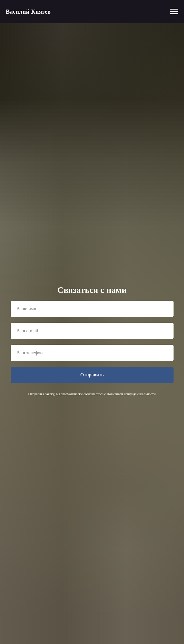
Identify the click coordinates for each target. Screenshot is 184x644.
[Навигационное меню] (174, 12)
